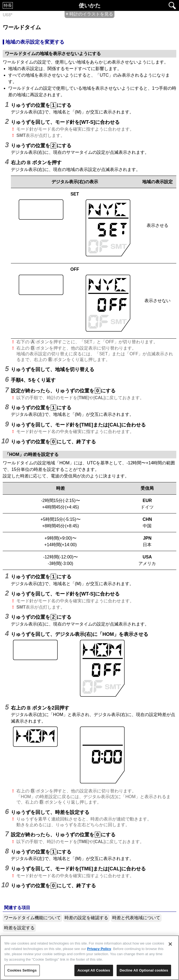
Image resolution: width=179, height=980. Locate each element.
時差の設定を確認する (86, 918)
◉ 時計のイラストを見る (89, 14)
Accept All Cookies (94, 970)
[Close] (170, 944)
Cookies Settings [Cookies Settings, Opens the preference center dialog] (22, 970)
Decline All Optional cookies (144, 970)
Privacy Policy (99, 949)
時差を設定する (19, 928)
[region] (89, 958)
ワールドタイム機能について (32, 918)
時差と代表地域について (136, 918)
